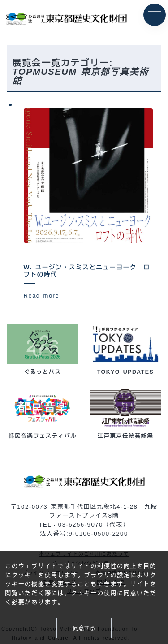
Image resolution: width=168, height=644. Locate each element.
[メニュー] (155, 15)
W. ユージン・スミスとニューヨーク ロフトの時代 (88, 271)
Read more (42, 296)
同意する (84, 628)
